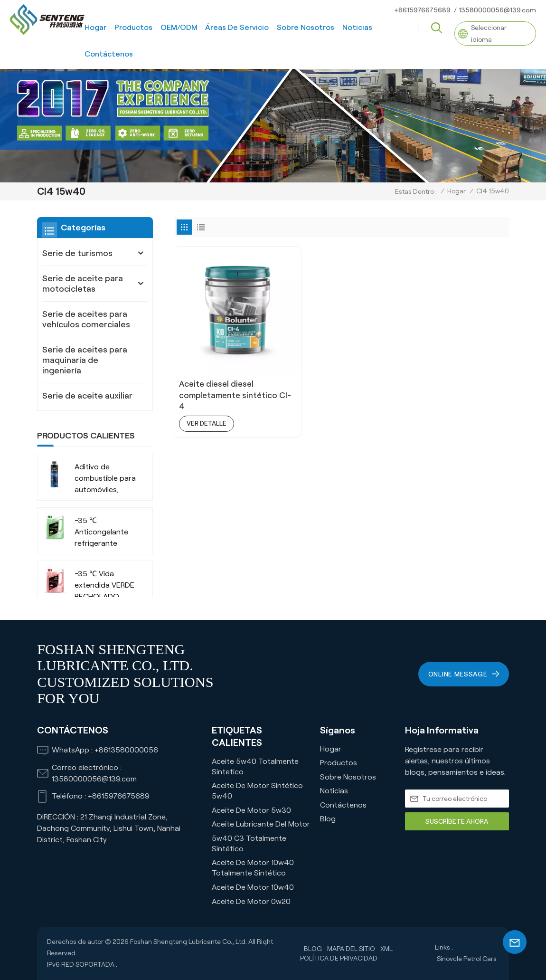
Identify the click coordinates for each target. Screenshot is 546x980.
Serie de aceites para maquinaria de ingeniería (85, 360)
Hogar (95, 27)
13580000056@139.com (497, 10)
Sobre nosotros (306, 27)
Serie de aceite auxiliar (87, 396)
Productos (133, 27)
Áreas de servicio (237, 27)
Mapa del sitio (351, 949)
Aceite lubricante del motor (261, 824)
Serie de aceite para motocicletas (83, 284)
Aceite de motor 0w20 (251, 901)
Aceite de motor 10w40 (253, 887)
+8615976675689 (422, 10)
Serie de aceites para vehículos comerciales (86, 319)
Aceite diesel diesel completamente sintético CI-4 (218, 376)
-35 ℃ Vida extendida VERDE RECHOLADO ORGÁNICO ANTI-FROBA (105, 586)
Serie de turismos (77, 253)
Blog (328, 819)
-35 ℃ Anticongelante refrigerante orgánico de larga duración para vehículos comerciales (105, 533)
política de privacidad (339, 958)
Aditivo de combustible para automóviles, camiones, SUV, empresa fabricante (105, 479)
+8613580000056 (126, 750)
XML (387, 949)
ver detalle (207, 404)
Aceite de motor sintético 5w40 (257, 791)
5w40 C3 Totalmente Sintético (249, 843)
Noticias (357, 27)
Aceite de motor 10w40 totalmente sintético (253, 868)
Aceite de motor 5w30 (251, 810)
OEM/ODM (179, 27)
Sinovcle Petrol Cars (467, 959)
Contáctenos (109, 54)
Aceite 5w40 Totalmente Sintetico (255, 766)
